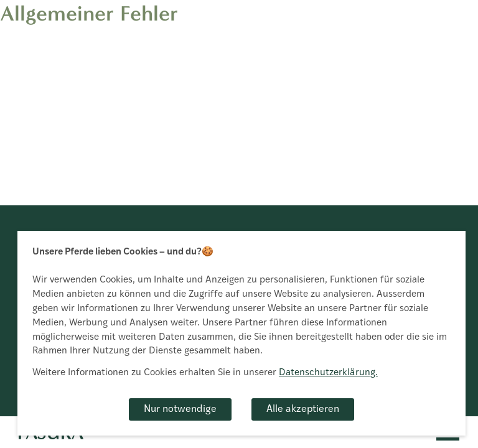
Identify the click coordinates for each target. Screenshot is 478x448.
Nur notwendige (180, 409)
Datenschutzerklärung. (328, 373)
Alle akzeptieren (303, 409)
